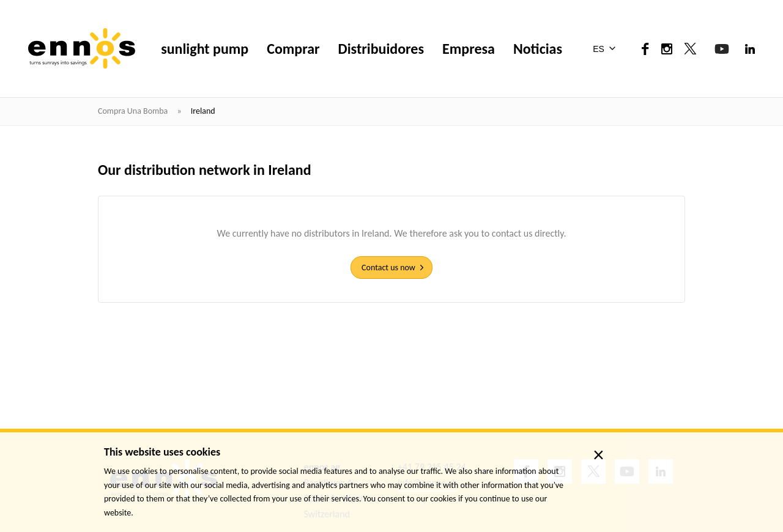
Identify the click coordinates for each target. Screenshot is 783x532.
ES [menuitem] (599, 49)
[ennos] (82, 49)
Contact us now (388, 268)
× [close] (599, 455)
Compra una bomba (134, 111)
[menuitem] (607, 49)
